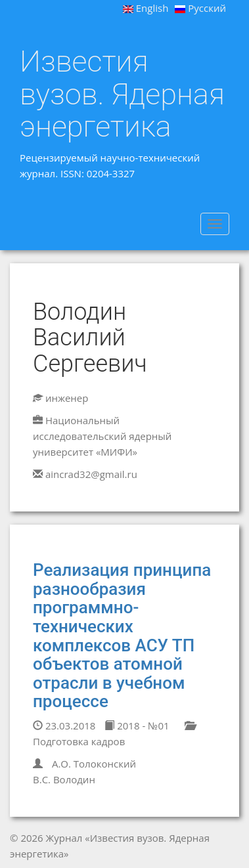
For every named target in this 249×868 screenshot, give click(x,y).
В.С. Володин (64, 779)
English (146, 8)
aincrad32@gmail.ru (91, 474)
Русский (200, 8)
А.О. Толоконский (94, 764)
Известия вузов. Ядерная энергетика (122, 94)
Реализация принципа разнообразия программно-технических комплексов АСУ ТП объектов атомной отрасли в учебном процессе (122, 636)
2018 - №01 (137, 726)
